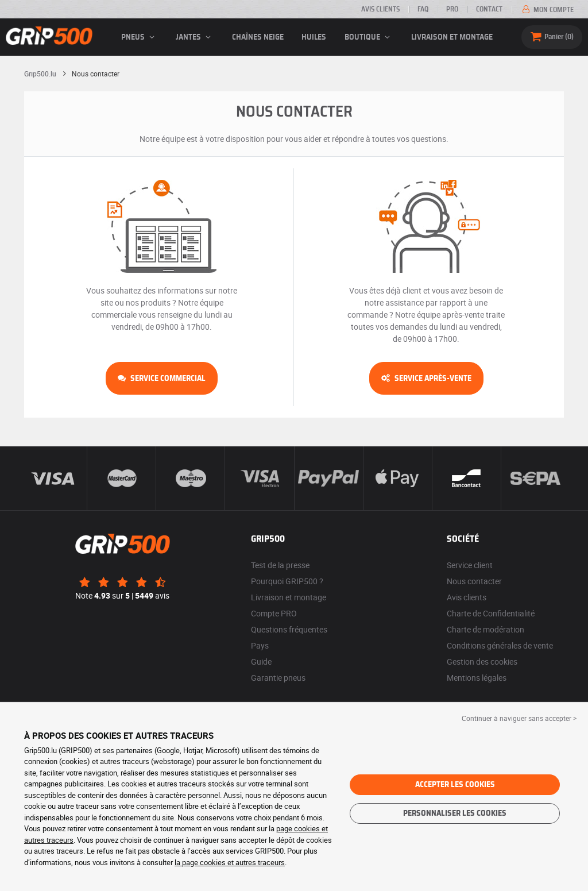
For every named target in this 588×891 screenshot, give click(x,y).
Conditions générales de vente (500, 645)
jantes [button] (195, 37)
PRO (452, 9)
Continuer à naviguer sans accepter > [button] (519, 718)
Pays (260, 645)
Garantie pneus (278, 678)
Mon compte (547, 10)
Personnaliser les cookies (455, 813)
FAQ (423, 9)
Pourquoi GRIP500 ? (287, 581)
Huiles (314, 37)
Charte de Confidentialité (491, 613)
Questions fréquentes (289, 629)
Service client (470, 565)
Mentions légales (477, 678)
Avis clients (380, 9)
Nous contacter (474, 581)
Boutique (369, 37)
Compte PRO (274, 613)
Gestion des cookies (482, 662)
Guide (261, 662)
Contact (489, 9)
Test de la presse (280, 565)
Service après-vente (426, 379)
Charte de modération (486, 629)
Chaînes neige (258, 37)
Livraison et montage (452, 37)
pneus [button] (140, 37)
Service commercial (162, 379)
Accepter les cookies (455, 785)
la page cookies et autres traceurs (230, 862)
